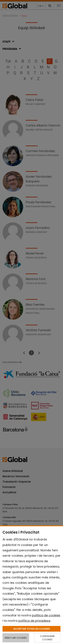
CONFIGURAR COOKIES (47, 638)
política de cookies (46, 615)
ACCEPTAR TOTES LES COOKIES (32, 629)
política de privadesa (34, 621)
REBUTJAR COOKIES (16, 638)
